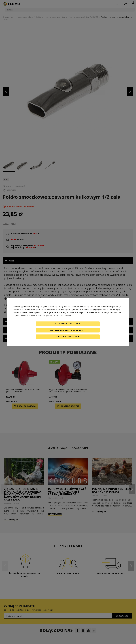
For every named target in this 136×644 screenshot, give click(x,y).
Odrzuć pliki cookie (68, 337)
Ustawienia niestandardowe (68, 330)
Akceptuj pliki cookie (68, 324)
